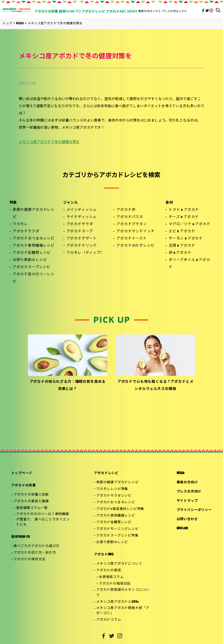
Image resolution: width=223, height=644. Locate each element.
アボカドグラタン (132, 224)
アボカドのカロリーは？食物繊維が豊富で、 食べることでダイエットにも (43, 520)
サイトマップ (187, 501)
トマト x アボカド (184, 210)
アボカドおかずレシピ (135, 246)
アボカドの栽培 (109, 570)
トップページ (22, 473)
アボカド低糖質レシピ (32, 253)
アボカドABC (104, 555)
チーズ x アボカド (184, 217)
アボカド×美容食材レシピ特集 (120, 509)
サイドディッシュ (82, 217)
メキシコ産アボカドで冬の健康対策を (49, 142)
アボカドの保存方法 (29, 559)
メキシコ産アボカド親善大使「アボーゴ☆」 (123, 611)
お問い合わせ (187, 519)
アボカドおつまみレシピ (34, 239)
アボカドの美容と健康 (31, 501)
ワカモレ (20, 224)
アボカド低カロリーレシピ (34, 278)
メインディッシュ (82, 210)
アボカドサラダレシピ (114, 496)
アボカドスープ (80, 231)
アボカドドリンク (82, 246)
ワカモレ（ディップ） (85, 253)
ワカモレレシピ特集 (112, 489)
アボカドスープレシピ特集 (117, 536)
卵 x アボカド (180, 253)
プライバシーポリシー (194, 510)
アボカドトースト (132, 239)
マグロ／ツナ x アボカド (190, 224)
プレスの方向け (189, 492)
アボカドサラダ (26, 231)
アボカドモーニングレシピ (117, 529)
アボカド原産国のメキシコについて (123, 593)
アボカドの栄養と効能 (31, 495)
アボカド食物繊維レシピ (34, 246)
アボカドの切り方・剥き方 (35, 553)
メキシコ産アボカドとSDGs (118, 602)
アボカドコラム (109, 620)
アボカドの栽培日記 (115, 584)
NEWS (181, 473)
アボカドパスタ (130, 217)
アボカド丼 (126, 210)
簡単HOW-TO (21, 537)
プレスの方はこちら (174, 11)
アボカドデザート (82, 239)
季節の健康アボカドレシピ (34, 214)
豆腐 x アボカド (182, 246)
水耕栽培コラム (111, 577)
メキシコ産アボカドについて (119, 564)
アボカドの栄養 (24, 485)
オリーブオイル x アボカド (189, 264)
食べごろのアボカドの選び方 (36, 546)
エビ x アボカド (182, 231)
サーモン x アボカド (186, 239)
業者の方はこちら (150, 11)
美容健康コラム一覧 (32, 508)
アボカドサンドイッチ (135, 231)
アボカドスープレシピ (32, 267)
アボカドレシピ (106, 473)
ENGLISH (182, 528)
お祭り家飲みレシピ (30, 260)
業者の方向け (187, 482)
